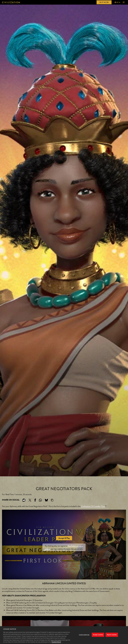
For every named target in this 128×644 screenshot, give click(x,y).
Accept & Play (64, 538)
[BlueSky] (46, 500)
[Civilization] (11, 2)
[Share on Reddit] (24, 500)
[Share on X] (30, 500)
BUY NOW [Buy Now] (104, 2)
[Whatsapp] (40, 500)
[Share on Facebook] (35, 500)
